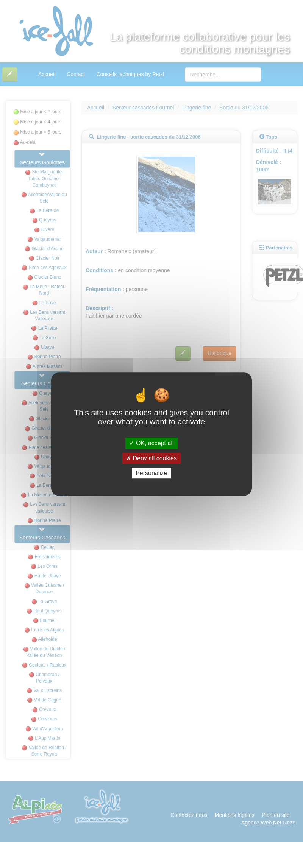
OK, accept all (151, 443)
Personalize (151, 473)
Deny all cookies (151, 458)
